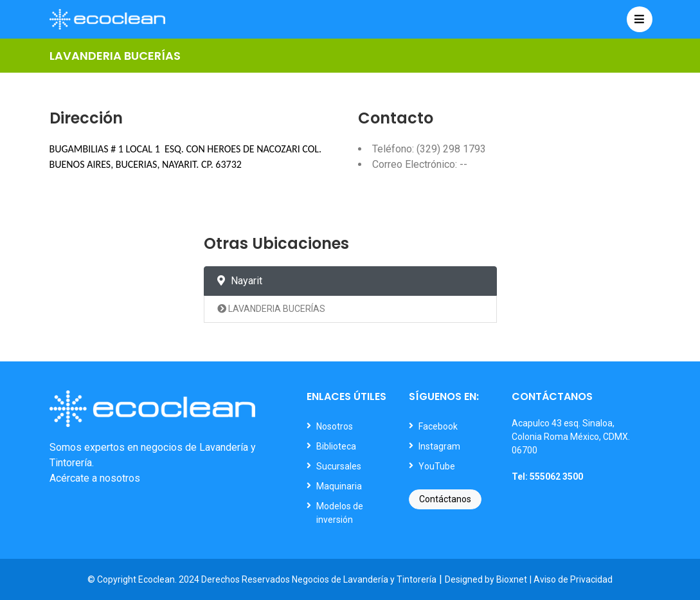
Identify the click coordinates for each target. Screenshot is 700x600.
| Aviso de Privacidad (571, 579)
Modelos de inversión (340, 513)
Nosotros (335, 426)
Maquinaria (339, 486)
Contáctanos (445, 499)
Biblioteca (336, 446)
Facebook (438, 426)
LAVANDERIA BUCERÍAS (271, 309)
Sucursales (339, 466)
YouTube (437, 466)
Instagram (439, 446)
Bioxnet (512, 579)
